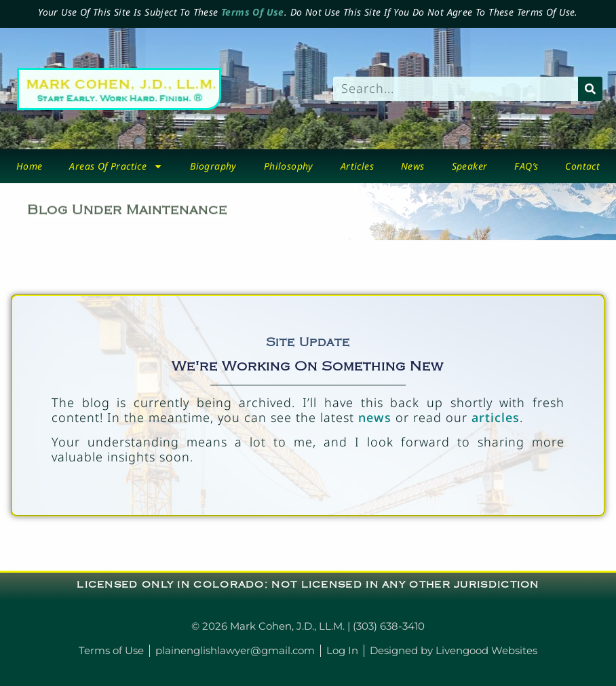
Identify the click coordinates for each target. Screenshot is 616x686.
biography (213, 166)
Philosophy (289, 166)
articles (496, 417)
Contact (582, 166)
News (413, 166)
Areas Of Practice (116, 166)
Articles (357, 166)
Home (30, 166)
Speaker (470, 166)
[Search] (590, 89)
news (375, 417)
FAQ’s (526, 166)
